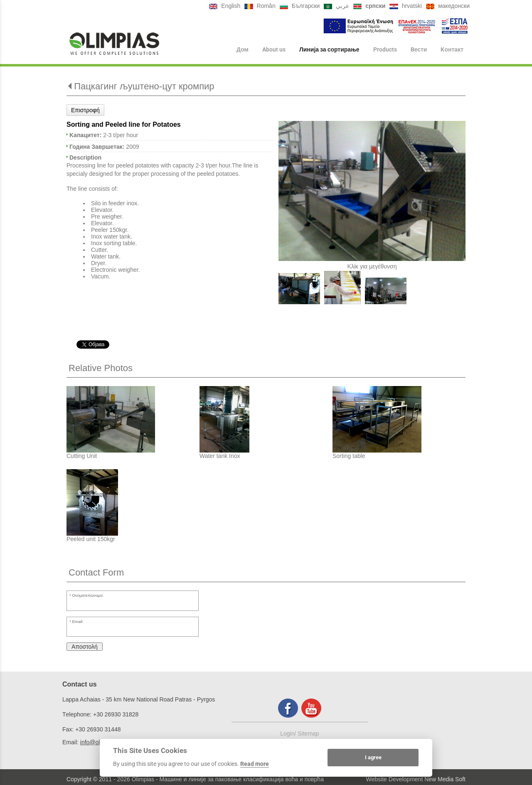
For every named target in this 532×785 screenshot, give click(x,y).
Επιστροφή (85, 110)
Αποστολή (85, 647)
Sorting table (349, 456)
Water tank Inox (220, 456)
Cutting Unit (82, 456)
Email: (78, 621)
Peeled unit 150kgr (91, 539)
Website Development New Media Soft (416, 779)
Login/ (289, 733)
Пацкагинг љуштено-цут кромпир (144, 86)
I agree (373, 757)
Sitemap (308, 733)
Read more (255, 764)
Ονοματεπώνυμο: (88, 595)
